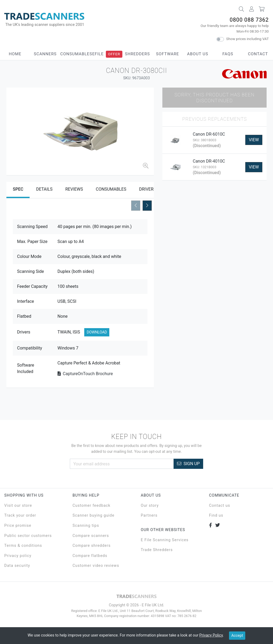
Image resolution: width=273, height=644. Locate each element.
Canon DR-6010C (209, 134)
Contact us (220, 506)
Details (44, 189)
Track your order (20, 515)
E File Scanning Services (165, 540)
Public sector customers (28, 536)
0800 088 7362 (249, 20)
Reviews (74, 189)
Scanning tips (86, 526)
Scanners (45, 54)
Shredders (137, 54)
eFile (98, 54)
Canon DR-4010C (209, 161)
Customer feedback (91, 506)
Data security (17, 566)
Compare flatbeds (90, 556)
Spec (18, 189)
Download (97, 332)
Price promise (18, 526)
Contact (258, 54)
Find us (216, 515)
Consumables (76, 54)
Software (167, 54)
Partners (149, 515)
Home (15, 54)
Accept (237, 635)
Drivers (148, 189)
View (254, 140)
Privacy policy (18, 556)
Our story (150, 506)
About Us (198, 54)
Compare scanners (91, 536)
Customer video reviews (96, 566)
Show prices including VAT (247, 39)
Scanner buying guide (93, 515)
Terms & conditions (23, 546)
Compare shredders (92, 546)
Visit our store (18, 506)
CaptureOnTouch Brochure (85, 374)
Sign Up (188, 464)
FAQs (228, 54)
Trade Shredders (157, 550)
